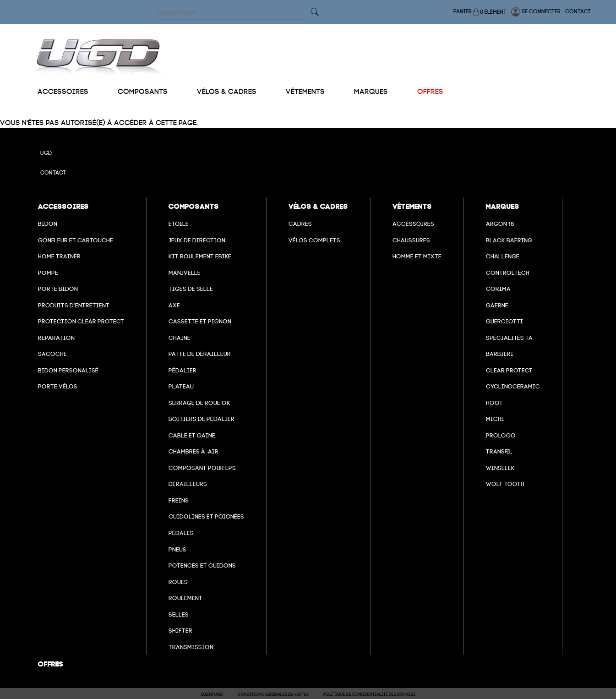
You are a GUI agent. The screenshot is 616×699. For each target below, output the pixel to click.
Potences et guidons (202, 565)
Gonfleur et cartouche (76, 240)
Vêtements (305, 92)
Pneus (177, 549)
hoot (494, 403)
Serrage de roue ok (199, 403)
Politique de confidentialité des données (369, 694)
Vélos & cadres (227, 92)
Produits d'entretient (74, 305)
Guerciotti (504, 321)
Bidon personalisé (68, 370)
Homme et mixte (417, 256)
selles (179, 614)
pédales (181, 533)
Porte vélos (58, 386)
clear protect (509, 370)
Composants (143, 92)
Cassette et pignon (200, 321)
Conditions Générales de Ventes (273, 694)
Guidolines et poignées (206, 516)
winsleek (500, 468)
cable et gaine (192, 435)
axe (174, 305)
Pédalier (183, 370)
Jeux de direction (197, 240)
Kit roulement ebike (200, 256)
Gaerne (497, 305)
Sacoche (52, 354)
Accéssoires (413, 224)
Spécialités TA (509, 338)
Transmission (191, 647)
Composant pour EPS (202, 468)
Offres (430, 92)
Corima (498, 289)
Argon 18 (500, 224)
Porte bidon (58, 289)
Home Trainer (59, 256)
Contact (578, 11)
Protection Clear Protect (81, 321)
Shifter (180, 631)
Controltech (508, 273)
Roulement (185, 598)
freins (179, 500)
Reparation (56, 338)
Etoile (179, 224)
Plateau (181, 386)
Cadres (300, 224)
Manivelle (185, 273)
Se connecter (536, 12)
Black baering (509, 240)
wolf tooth (505, 484)
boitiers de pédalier (202, 419)
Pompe (48, 273)
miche (495, 419)
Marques (371, 92)
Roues (178, 582)
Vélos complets (314, 240)
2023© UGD (212, 694)
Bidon (48, 224)
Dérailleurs (188, 484)
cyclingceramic (513, 386)
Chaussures (411, 240)
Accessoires (63, 92)
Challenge (503, 256)
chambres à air (194, 451)
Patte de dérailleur (200, 354)
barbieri (500, 354)
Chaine (180, 338)
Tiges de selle (191, 289)
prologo (501, 435)
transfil (499, 451)
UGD (46, 153)
